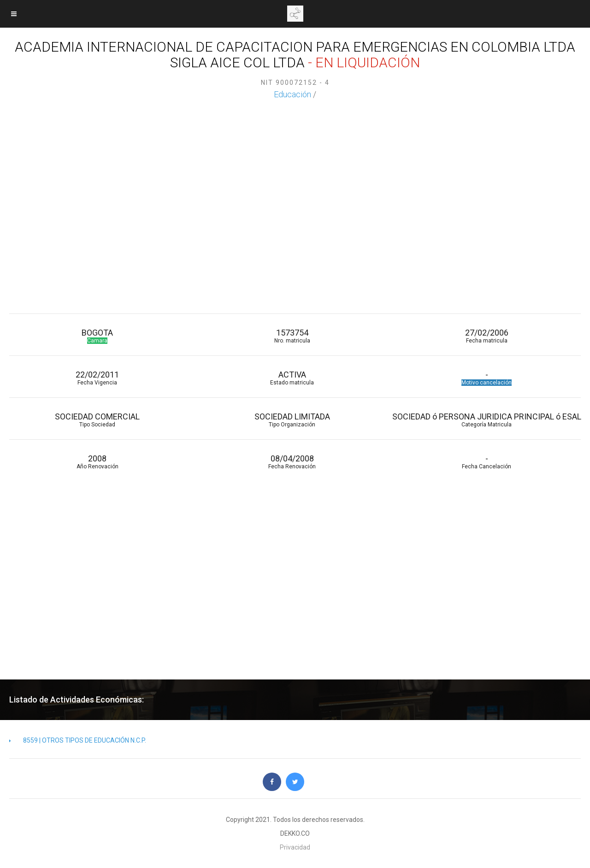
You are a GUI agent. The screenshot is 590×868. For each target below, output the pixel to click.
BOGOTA (97, 336)
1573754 (292, 336)
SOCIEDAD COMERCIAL (97, 420)
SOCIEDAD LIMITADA (292, 420)
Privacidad (295, 847)
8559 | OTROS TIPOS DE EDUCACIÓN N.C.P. (78, 740)
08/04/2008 (292, 462)
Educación (292, 94)
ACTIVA (292, 378)
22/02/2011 (97, 378)
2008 (97, 462)
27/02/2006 (487, 336)
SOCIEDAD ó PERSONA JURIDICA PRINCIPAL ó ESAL (487, 420)
